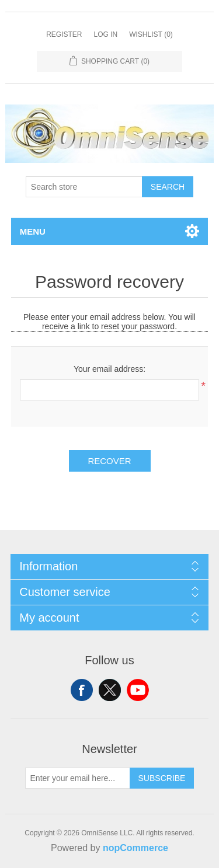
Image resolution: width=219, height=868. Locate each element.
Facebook (82, 690)
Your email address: (109, 369)
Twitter (110, 690)
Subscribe (162, 778)
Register (64, 34)
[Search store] (84, 187)
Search (168, 187)
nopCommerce (135, 848)
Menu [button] (33, 231)
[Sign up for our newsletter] (78, 778)
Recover (109, 461)
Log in (105, 34)
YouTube (138, 690)
